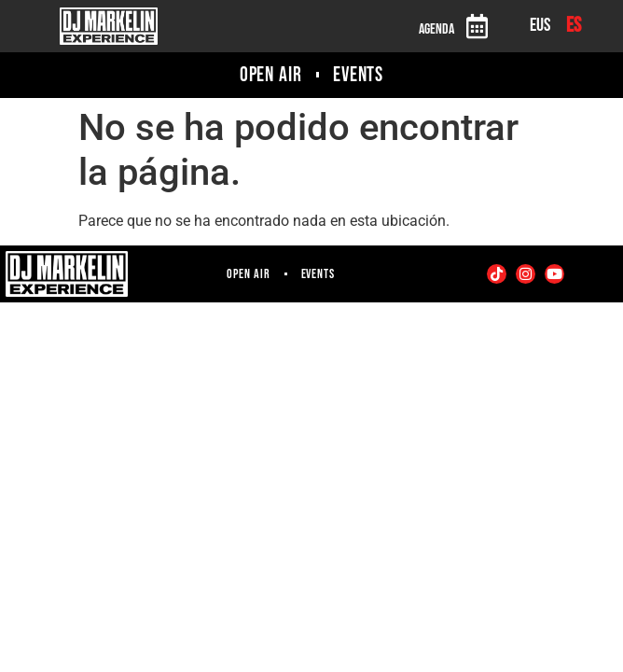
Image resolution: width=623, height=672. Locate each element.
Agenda (436, 29)
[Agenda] (477, 26)
